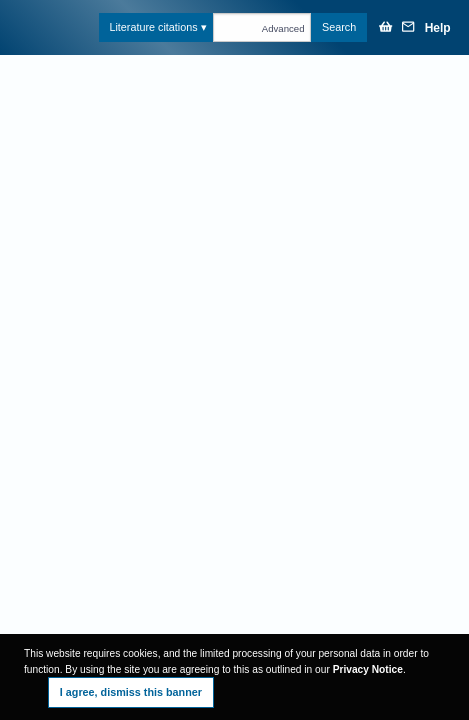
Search (339, 27)
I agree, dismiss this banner (131, 692)
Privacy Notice (368, 669)
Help (438, 28)
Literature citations (153, 27)
